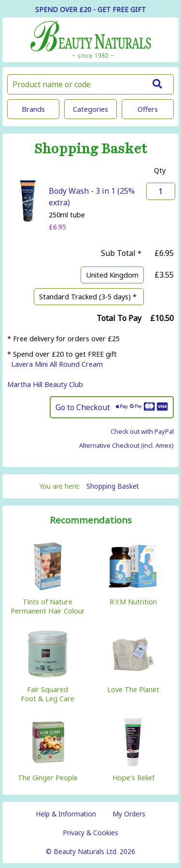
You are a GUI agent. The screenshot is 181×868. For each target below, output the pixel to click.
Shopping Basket (113, 486)
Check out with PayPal (142, 431)
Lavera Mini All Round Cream (57, 364)
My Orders (129, 814)
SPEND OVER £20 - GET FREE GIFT (90, 9)
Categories (90, 109)
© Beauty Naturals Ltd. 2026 (90, 851)
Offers (148, 109)
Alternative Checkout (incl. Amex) (126, 445)
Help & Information (66, 814)
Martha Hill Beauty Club (45, 384)
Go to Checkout (112, 407)
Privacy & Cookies (90, 833)
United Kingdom (112, 275)
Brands (33, 109)
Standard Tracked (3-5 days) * (89, 297)
